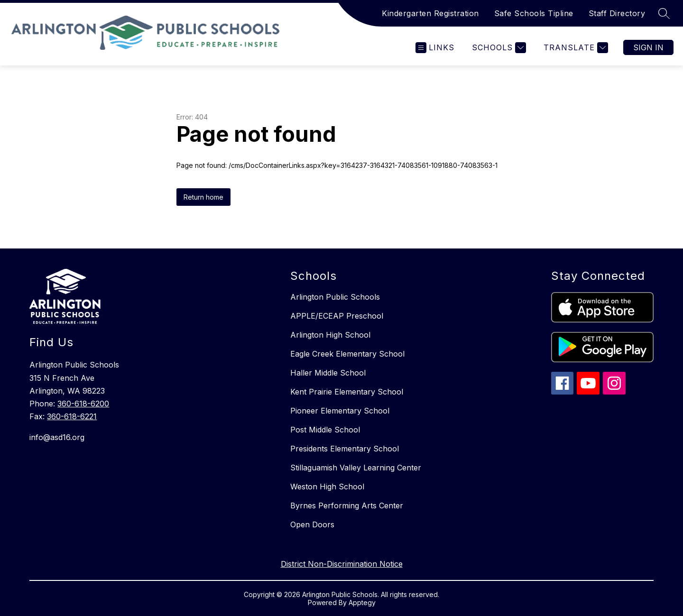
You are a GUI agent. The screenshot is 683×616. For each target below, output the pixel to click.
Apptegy (362, 602)
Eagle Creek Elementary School (347, 354)
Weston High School (327, 487)
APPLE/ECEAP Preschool (337, 316)
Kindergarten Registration (430, 13)
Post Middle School (325, 430)
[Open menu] (435, 48)
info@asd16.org (57, 437)
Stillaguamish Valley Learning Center (356, 468)
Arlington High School (330, 335)
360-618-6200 (83, 404)
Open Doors (312, 524)
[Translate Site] (575, 48)
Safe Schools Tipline (534, 13)
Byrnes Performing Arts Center (347, 506)
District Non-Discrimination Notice (342, 564)
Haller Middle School (328, 373)
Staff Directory (617, 13)
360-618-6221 (72, 416)
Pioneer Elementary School (340, 411)
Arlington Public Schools (335, 297)
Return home (203, 197)
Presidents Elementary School (345, 449)
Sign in (648, 47)
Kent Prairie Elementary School (347, 392)
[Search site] (664, 13)
